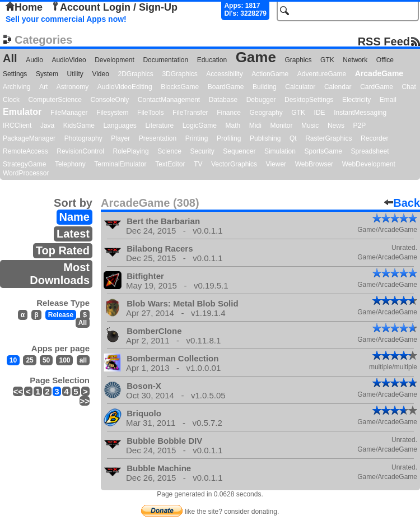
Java (47, 126)
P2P (359, 126)
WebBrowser (314, 164)
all (83, 360)
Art (43, 87)
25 (29, 360)
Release (61, 315)
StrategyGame (24, 164)
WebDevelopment (369, 164)
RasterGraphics (328, 138)
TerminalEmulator (120, 164)
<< (18, 391)
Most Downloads (60, 274)
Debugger (261, 100)
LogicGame (200, 126)
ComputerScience (55, 100)
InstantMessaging (360, 113)
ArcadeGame (379, 73)
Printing (197, 138)
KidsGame (79, 126)
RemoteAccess (25, 151)
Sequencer (239, 151)
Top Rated (63, 250)
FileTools (150, 113)
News (336, 126)
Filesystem (112, 113)
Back (402, 203)
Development (115, 60)
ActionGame (270, 74)
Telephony (70, 164)
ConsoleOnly (110, 100)
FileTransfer (190, 113)
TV (198, 164)
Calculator (300, 87)
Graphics (298, 60)
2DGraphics (135, 74)
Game (256, 57)
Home (24, 7)
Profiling (229, 138)
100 (64, 360)
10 (13, 360)
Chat (409, 87)
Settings (15, 74)
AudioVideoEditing (125, 87)
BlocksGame (180, 87)
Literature (159, 126)
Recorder (374, 138)
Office (385, 60)
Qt (293, 138)
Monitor (281, 126)
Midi (255, 126)
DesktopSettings (309, 100)
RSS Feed (384, 41)
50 (46, 360)
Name (74, 217)
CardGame (377, 87)
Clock (11, 100)
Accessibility (224, 74)
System (47, 74)
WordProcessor (26, 173)
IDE (320, 113)
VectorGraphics (234, 164)
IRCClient (17, 126)
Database (223, 100)
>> (85, 401)
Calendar (338, 87)
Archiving (17, 87)
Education (212, 60)
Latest (73, 234)
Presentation (158, 138)
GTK (327, 60)
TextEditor (170, 164)
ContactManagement (169, 100)
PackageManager (29, 138)
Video (100, 74)
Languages (120, 126)
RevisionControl (80, 151)
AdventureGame (322, 74)
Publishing (265, 138)
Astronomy (73, 87)
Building (265, 87)
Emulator (22, 112)
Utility (75, 74)
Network (355, 60)
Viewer (276, 164)
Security (202, 151)
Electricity (356, 100)
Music (310, 126)
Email (388, 100)
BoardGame (226, 87)
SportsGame (323, 151)
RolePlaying (131, 151)
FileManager (69, 113)
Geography (266, 113)
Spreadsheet (370, 151)
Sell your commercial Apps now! (66, 19)
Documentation (165, 60)
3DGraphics (179, 74)
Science (169, 151)
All (10, 58)
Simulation (280, 151)
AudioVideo (69, 60)
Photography (83, 138)
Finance (229, 113)
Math (233, 126)
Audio (34, 60)
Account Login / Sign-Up (114, 7)
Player (120, 138)
